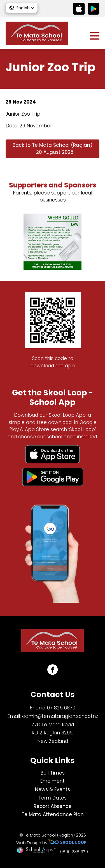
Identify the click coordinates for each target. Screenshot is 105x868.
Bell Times (53, 773)
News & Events (53, 789)
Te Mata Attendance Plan (53, 814)
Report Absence (53, 806)
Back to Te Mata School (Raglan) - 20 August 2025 (53, 149)
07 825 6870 (61, 708)
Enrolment (53, 781)
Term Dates (53, 798)
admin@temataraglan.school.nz (60, 716)
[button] (22, 8)
